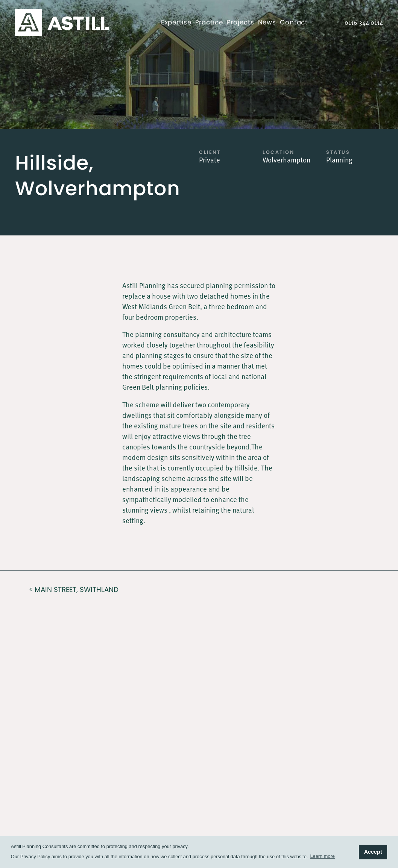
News (267, 22)
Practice (209, 22)
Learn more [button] (322, 856)
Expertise (176, 22)
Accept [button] (373, 852)
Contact (294, 22)
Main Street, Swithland (77, 590)
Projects (241, 22)
